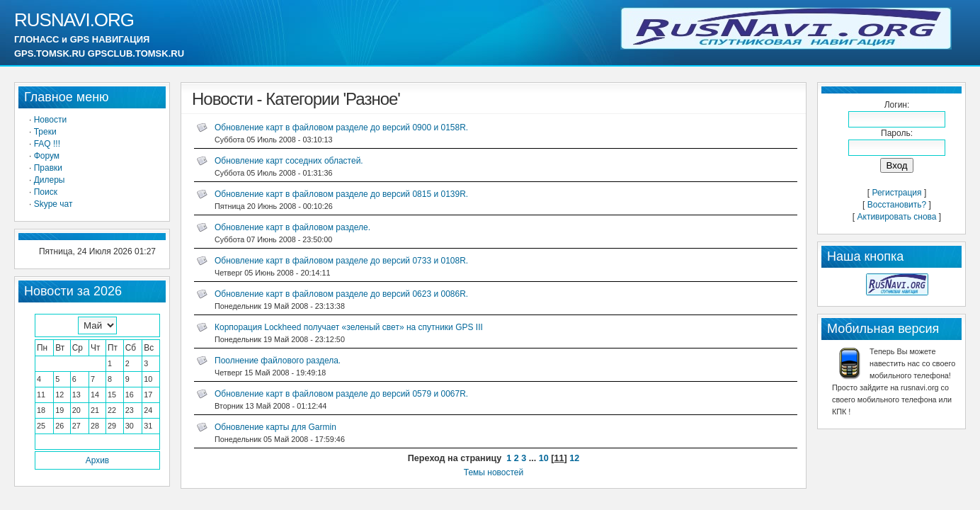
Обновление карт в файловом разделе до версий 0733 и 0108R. (341, 261)
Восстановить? (897, 205)
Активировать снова (897, 217)
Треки (45, 132)
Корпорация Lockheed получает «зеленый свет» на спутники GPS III (349, 327)
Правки (48, 168)
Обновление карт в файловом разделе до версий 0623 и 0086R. (341, 294)
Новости (50, 120)
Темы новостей (494, 472)
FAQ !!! (47, 144)
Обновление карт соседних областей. (289, 161)
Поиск (46, 192)
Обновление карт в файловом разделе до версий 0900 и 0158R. (341, 127)
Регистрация (896, 193)
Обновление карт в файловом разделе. (292, 227)
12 (574, 458)
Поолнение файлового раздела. (278, 361)
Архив (97, 460)
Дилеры (50, 180)
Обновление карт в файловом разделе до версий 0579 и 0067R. (341, 394)
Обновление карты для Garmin (275, 427)
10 (544, 458)
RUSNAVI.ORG (74, 20)
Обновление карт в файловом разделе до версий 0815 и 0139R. (341, 194)
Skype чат (53, 204)
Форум (47, 156)
